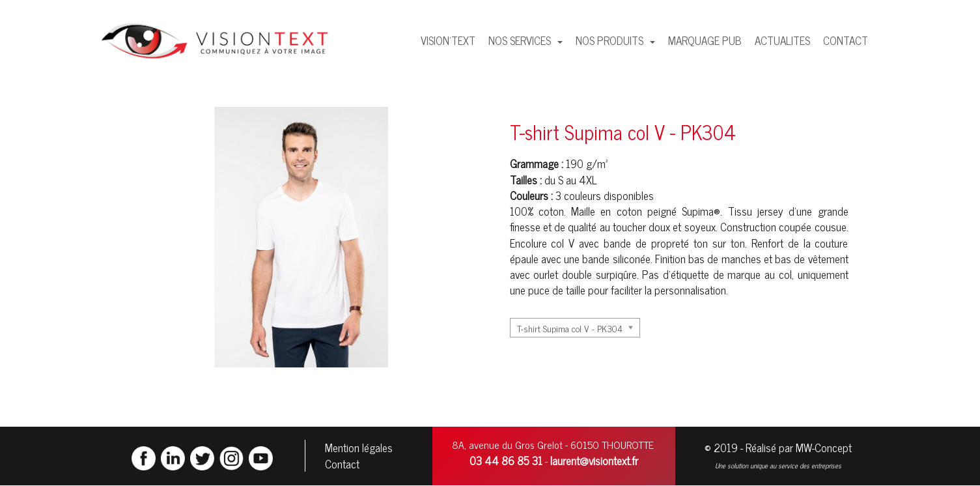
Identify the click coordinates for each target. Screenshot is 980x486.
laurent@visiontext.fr (594, 461)
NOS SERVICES (521, 40)
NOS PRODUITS (611, 40)
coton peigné (647, 211)
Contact (342, 464)
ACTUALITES (782, 40)
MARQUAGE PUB (705, 40)
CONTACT (846, 40)
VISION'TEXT (448, 40)
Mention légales (359, 448)
